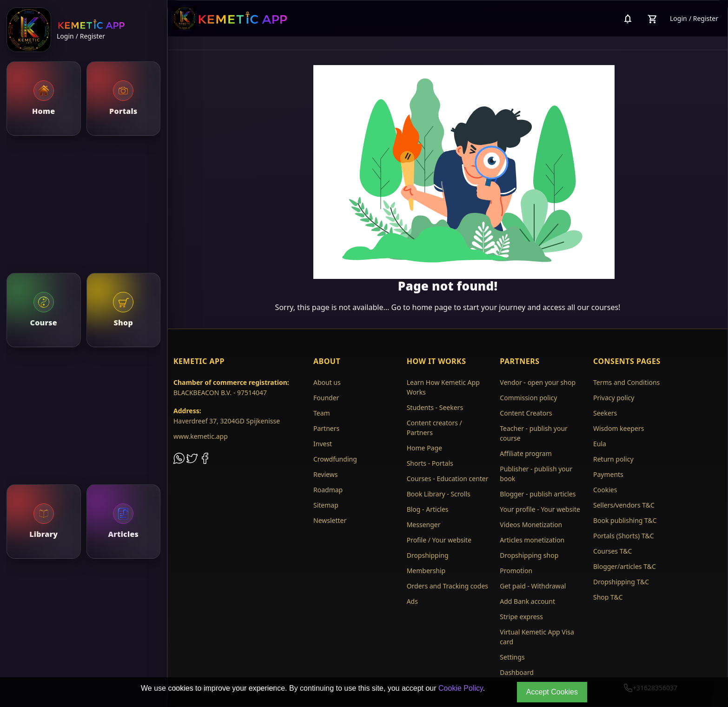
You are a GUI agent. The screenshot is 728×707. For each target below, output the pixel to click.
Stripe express (521, 617)
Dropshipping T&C (621, 582)
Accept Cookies (552, 692)
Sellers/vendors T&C (624, 505)
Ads (412, 601)
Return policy (613, 459)
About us (327, 382)
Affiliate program (526, 453)
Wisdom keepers (619, 428)
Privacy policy (614, 398)
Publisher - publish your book (536, 474)
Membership (426, 571)
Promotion (516, 571)
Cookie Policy (461, 688)
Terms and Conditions (626, 382)
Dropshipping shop (529, 555)
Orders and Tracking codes (447, 586)
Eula (600, 444)
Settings (512, 657)
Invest (323, 444)
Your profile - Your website (540, 509)
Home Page (424, 448)
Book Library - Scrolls (439, 494)
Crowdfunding (335, 459)
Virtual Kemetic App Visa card (537, 637)
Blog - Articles (428, 509)
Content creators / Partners (434, 428)
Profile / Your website (439, 540)
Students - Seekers (435, 407)
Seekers (605, 413)
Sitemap (326, 505)
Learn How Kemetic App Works (443, 387)
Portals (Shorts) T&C (624, 536)
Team (322, 413)
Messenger (424, 525)
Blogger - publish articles (538, 494)
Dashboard (516, 672)
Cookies (605, 490)
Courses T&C (612, 551)
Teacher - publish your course (534, 433)
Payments (608, 474)
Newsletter (330, 520)
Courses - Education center (448, 479)
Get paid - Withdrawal (533, 586)
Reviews (325, 474)
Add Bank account (527, 601)
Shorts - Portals (430, 463)
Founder (326, 398)
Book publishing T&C (625, 520)
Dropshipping (428, 555)
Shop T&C (608, 597)
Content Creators (526, 413)
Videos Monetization (531, 525)
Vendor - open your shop (538, 382)
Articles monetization (532, 540)
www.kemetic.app (201, 436)
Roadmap (328, 490)
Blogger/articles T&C (625, 566)
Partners (326, 428)
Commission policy (528, 398)
